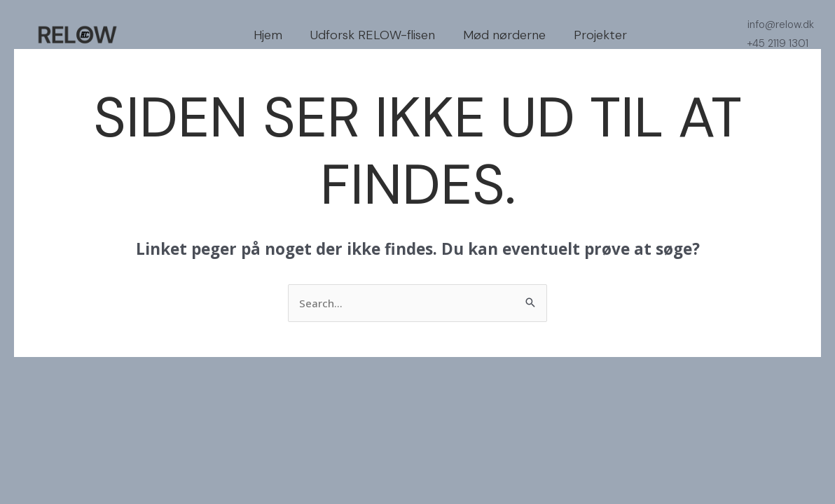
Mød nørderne (504, 35)
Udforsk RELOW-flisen (373, 35)
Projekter (600, 35)
